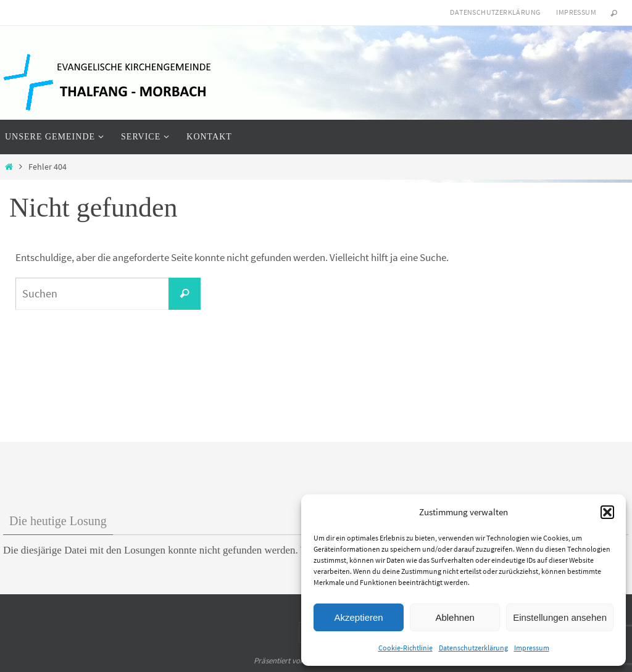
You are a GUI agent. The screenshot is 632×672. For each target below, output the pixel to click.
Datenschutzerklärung (473, 648)
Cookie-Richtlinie (405, 648)
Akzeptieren (358, 617)
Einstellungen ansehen (560, 617)
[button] (607, 512)
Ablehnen (455, 617)
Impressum (532, 648)
